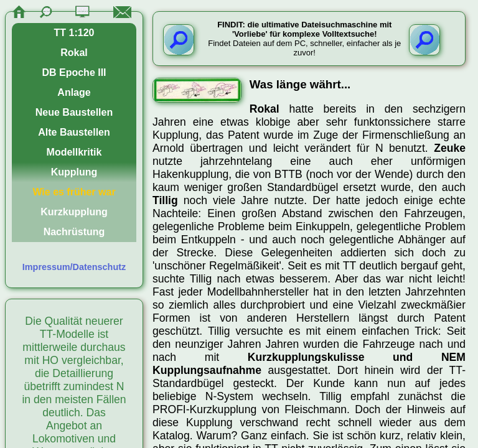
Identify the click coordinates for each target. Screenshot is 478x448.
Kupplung (74, 172)
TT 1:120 (74, 33)
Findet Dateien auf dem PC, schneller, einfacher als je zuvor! (304, 39)
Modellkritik (74, 152)
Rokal (74, 53)
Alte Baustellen (74, 132)
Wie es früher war (74, 192)
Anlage (74, 92)
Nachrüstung (74, 232)
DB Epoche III (74, 72)
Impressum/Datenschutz (74, 267)
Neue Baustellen (74, 112)
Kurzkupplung (74, 212)
